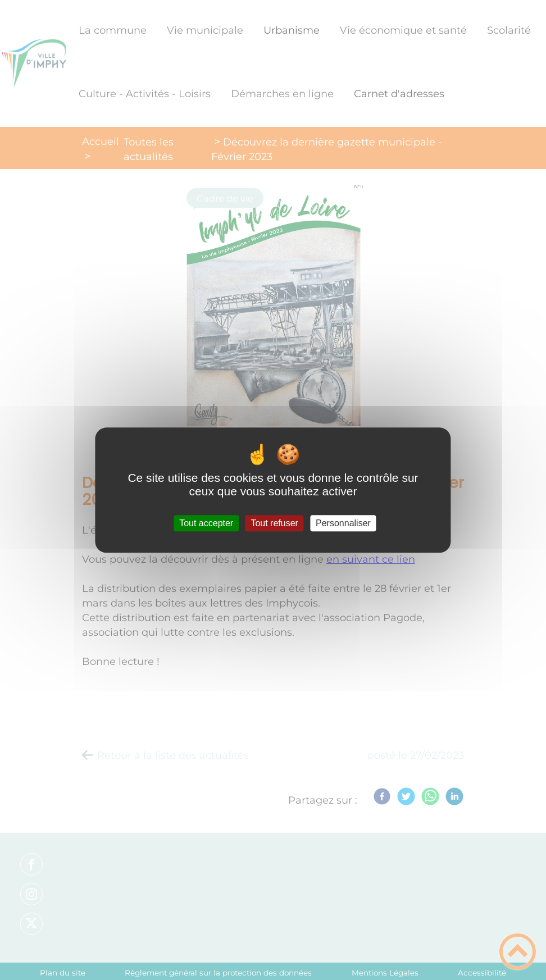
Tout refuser (274, 523)
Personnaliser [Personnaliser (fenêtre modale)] (343, 523)
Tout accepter (206, 523)
